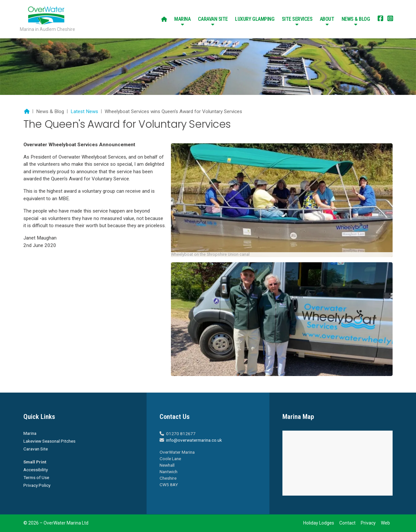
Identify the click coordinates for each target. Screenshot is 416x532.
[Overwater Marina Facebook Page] (381, 19)
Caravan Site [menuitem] (213, 19)
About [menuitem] (327, 19)
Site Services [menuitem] (297, 19)
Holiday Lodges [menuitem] (319, 523)
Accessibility (36, 470)
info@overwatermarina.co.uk (194, 440)
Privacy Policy (37, 485)
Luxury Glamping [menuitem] (255, 19)
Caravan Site (36, 449)
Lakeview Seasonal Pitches (49, 441)
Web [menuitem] (385, 523)
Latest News (84, 111)
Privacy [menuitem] (368, 523)
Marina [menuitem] (182, 19)
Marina (30, 433)
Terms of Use (36, 477)
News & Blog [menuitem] (356, 19)
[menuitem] (164, 19)
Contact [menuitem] (347, 523)
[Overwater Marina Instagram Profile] (390, 19)
